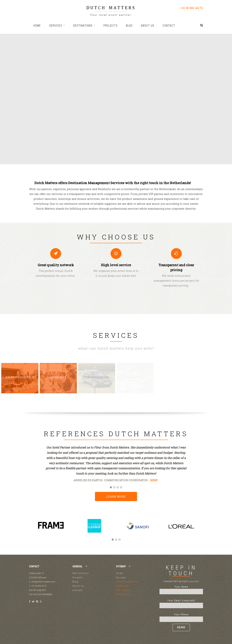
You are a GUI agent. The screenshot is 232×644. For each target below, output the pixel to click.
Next (199, 530)
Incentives (122, 586)
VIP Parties (123, 590)
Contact (78, 590)
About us (78, 586)
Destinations (81, 573)
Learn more (116, 497)
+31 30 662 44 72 (192, 8)
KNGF (154, 480)
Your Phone (181, 622)
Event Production (127, 582)
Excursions (123, 594)
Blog (75, 582)
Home (120, 573)
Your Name (181, 589)
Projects (78, 578)
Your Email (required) (181, 603)
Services (121, 578)
